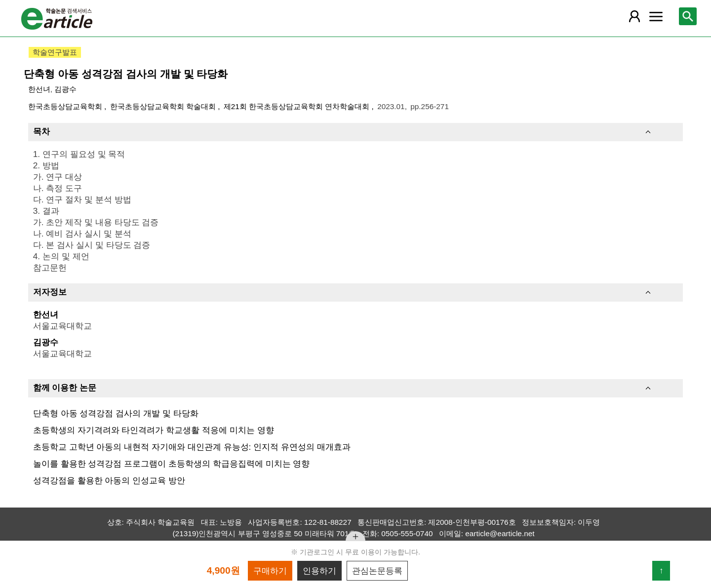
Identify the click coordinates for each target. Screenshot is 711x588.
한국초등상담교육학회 (66, 106)
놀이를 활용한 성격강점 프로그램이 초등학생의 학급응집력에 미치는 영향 (172, 464)
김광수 (65, 89)
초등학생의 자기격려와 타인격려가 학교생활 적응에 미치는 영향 (154, 430)
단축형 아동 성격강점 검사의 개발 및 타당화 (116, 413)
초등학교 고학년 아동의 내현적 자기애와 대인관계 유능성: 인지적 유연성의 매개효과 (192, 447)
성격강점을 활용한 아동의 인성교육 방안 (109, 480)
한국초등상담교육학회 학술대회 (164, 106)
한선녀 (39, 89)
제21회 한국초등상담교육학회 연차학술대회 (298, 106)
